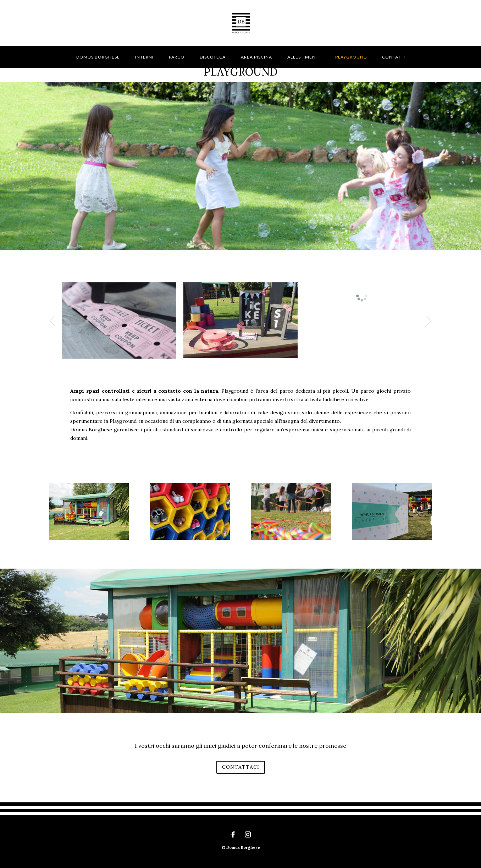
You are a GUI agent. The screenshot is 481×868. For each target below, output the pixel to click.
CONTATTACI (241, 767)
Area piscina (256, 57)
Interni (144, 57)
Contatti (394, 57)
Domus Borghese (98, 57)
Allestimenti (304, 57)
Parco (177, 57)
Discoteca (213, 57)
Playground (351, 57)
